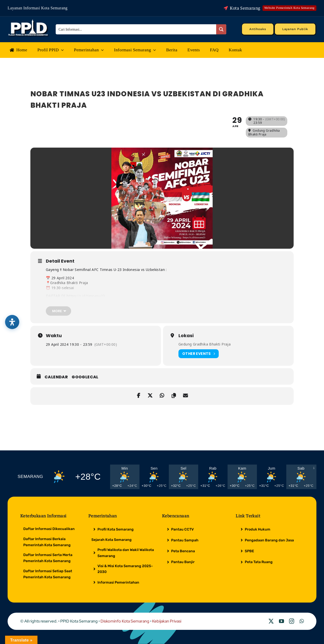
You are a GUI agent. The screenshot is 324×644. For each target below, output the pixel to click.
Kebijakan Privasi (167, 621)
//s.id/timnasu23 (91, 296)
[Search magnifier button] (221, 29)
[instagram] (292, 621)
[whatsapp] (302, 621)
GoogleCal (85, 377)
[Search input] (136, 29)
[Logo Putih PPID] (29, 21)
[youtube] (281, 621)
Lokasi (186, 336)
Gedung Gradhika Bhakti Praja (205, 344)
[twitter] (271, 621)
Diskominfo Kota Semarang (125, 621)
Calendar (56, 377)
